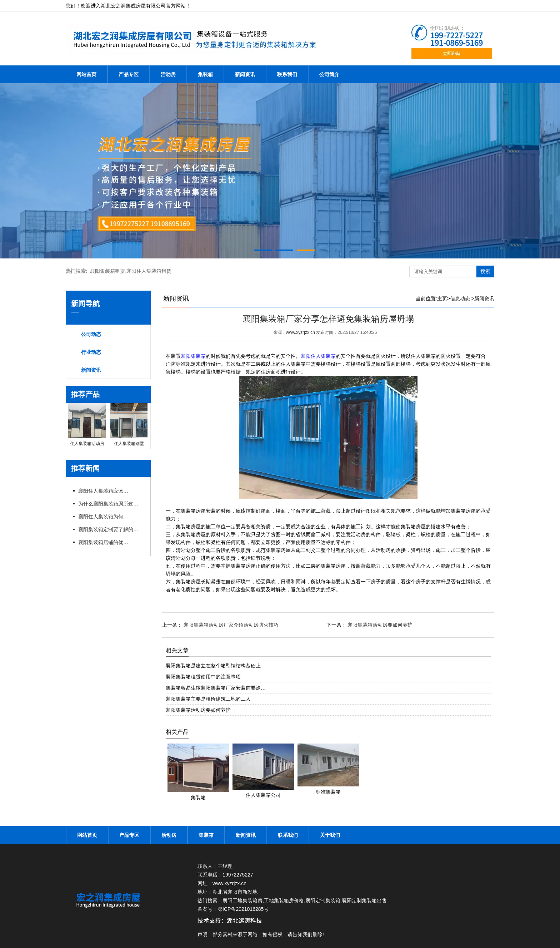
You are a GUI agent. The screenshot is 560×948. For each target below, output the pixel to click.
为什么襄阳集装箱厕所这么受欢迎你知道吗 (110, 504)
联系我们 (287, 74)
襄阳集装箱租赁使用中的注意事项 (203, 677)
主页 (442, 298)
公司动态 (91, 334)
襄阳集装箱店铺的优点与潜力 (103, 542)
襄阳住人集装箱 (318, 356)
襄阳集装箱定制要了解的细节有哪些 (110, 529)
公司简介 (329, 74)
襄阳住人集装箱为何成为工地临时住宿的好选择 (103, 517)
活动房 (168, 74)
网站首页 (86, 74)
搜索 (485, 271)
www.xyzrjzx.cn (301, 332)
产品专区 (129, 74)
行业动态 (91, 352)
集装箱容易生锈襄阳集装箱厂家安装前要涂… (216, 688)
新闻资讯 (245, 74)
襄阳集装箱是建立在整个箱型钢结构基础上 (213, 666)
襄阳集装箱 (193, 356)
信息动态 (460, 298)
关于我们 (330, 835)
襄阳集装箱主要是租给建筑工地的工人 (208, 699)
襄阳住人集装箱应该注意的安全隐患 (103, 491)
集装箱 (205, 74)
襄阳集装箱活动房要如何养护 (380, 625)
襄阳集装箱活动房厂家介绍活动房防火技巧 (230, 625)
